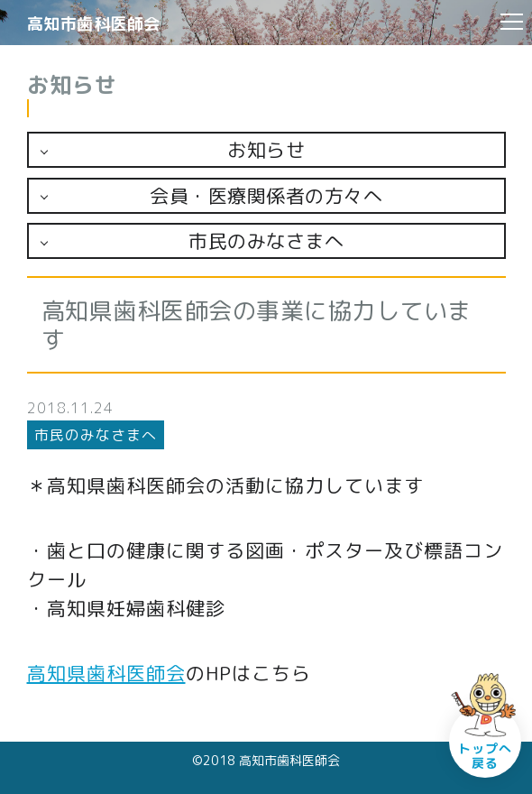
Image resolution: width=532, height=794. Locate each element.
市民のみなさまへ (266, 241)
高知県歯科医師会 (106, 673)
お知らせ (266, 150)
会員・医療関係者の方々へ (266, 196)
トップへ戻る (485, 756)
